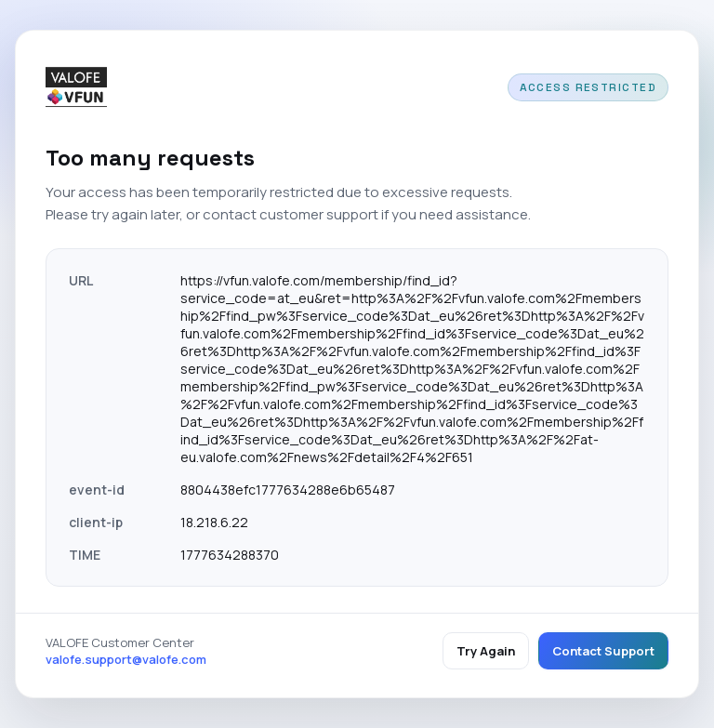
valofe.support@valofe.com (126, 659)
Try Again (486, 651)
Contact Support (603, 651)
